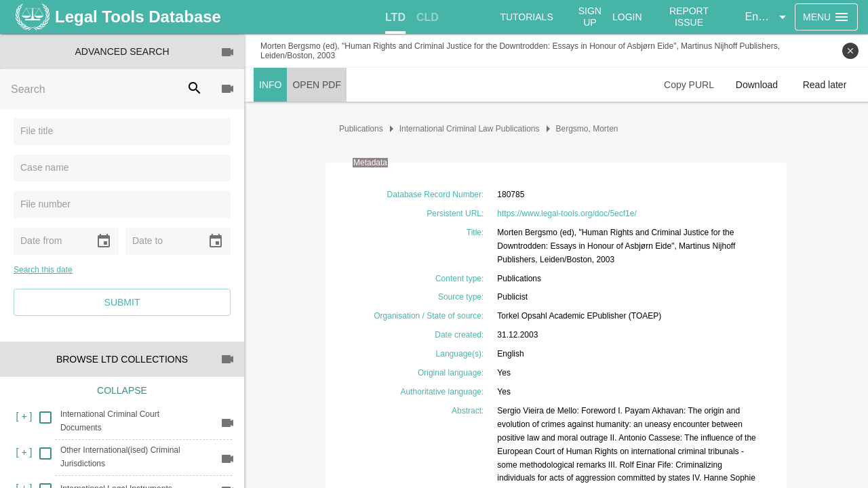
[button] (768, 17)
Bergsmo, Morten (587, 129)
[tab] (395, 18)
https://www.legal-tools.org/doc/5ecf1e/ (567, 213)
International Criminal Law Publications (470, 129)
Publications (361, 129)
